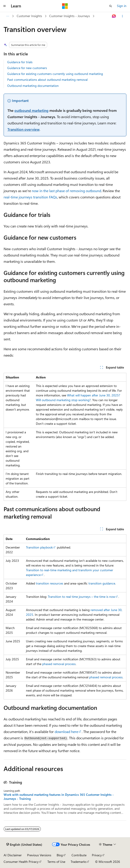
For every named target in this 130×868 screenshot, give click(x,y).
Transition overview (23, 129)
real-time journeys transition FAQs (30, 197)
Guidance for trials (20, 62)
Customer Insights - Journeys (70, 16)
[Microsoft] (65, 6)
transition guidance (102, 583)
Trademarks (79, 862)
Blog (60, 855)
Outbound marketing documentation (33, 86)
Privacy (97, 855)
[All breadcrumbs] (8, 16)
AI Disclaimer (13, 855)
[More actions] (122, 16)
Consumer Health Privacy (21, 862)
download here (66, 732)
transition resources (50, 583)
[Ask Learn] (114, 16)
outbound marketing (31, 110)
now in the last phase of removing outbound (66, 191)
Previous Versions (39, 855)
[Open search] (111, 6)
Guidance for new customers (27, 68)
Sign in (122, 6)
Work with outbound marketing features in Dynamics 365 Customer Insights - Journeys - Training (59, 797)
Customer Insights (29, 16)
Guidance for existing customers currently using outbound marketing (55, 74)
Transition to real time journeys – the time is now (81, 597)
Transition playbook (39, 547)
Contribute (79, 855)
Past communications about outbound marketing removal (47, 80)
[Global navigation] (5, 6)
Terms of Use (56, 862)
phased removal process (59, 664)
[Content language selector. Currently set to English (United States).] (24, 845)
